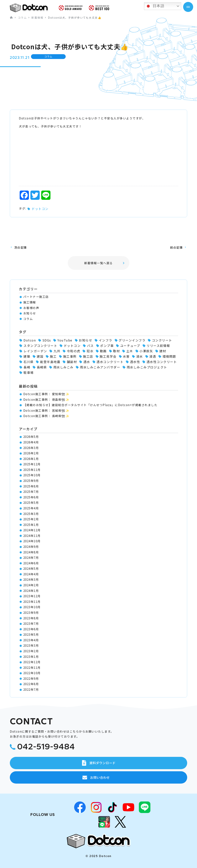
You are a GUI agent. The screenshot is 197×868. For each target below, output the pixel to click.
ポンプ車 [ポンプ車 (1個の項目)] (107, 346)
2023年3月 (31, 645)
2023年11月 (32, 602)
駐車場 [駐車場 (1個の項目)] (29, 372)
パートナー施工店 (36, 297)
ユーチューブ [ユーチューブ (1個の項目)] (130, 346)
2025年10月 (32, 475)
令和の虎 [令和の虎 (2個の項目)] (74, 351)
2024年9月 (31, 547)
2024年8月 (31, 552)
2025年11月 (32, 470)
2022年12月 (32, 662)
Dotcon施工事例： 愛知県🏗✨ (46, 394)
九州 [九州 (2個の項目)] (57, 351)
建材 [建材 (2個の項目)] (163, 351)
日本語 (155, 6)
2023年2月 (31, 651)
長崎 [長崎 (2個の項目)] (27, 367)
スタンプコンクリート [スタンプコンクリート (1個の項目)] (40, 346)
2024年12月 (32, 530)
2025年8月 (31, 486)
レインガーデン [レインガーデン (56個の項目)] (35, 351)
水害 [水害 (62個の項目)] (126, 356)
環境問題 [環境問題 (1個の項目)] (169, 356)
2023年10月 (32, 607)
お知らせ (30, 313)
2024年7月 (31, 558)
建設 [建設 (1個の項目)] (40, 356)
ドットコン (40, 209)
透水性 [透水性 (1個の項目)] (135, 362)
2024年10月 (32, 541)
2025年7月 (31, 492)
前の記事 (176, 247)
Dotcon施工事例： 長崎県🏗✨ (46, 416)
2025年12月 (32, 464)
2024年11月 (32, 536)
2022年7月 (31, 689)
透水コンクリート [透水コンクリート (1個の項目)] (110, 362)
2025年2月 (31, 519)
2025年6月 (31, 497)
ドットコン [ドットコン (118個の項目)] (72, 346)
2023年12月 (32, 596)
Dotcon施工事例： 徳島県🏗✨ (46, 399)
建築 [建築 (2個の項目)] (27, 356)
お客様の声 (31, 308)
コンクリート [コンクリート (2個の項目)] (162, 340)
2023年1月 (31, 657)
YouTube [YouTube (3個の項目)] (65, 340)
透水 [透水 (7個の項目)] (87, 362)
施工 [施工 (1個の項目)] (53, 356)
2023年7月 (31, 624)
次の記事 (21, 247)
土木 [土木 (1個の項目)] (130, 351)
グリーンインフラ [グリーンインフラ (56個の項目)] (132, 340)
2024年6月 (31, 563)
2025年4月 (31, 508)
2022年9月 (31, 678)
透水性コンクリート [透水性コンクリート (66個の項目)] (162, 362)
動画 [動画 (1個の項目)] (103, 351)
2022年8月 (31, 684)
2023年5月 (31, 634)
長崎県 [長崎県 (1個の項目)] (42, 367)
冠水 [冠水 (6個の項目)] (90, 351)
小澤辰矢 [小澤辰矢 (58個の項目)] (146, 351)
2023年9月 (31, 613)
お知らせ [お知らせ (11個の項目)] (86, 340)
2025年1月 (31, 525)
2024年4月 (31, 574)
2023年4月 (31, 640)
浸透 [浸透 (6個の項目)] (153, 356)
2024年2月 (31, 585)
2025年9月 (31, 481)
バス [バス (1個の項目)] (90, 346)
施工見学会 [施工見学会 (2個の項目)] (108, 356)
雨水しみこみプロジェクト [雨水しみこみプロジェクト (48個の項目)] (147, 367)
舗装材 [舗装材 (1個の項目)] (72, 362)
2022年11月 (32, 668)
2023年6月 (31, 629)
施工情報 (30, 302)
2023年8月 (31, 618)
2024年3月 (31, 579)
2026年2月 (31, 453)
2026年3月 (31, 448)
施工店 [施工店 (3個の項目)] (88, 356)
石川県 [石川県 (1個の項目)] (29, 362)
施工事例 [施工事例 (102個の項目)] (70, 356)
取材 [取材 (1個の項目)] (116, 351)
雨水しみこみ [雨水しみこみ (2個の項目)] (63, 367)
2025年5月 (31, 503)
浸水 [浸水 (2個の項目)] (140, 356)
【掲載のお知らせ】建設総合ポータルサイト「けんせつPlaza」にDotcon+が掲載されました (90, 405)
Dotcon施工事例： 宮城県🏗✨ (46, 410)
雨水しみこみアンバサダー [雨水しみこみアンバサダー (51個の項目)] (100, 367)
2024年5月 (31, 569)
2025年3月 (31, 514)
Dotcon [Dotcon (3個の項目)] (30, 340)
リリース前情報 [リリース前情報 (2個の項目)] (158, 346)
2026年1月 (31, 459)
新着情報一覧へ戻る (98, 263)
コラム (28, 319)
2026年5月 (31, 437)
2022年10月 (32, 673)
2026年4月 (31, 442)
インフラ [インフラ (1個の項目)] (106, 340)
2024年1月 (31, 591)
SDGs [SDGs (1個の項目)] (47, 340)
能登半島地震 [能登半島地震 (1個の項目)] (50, 362)
